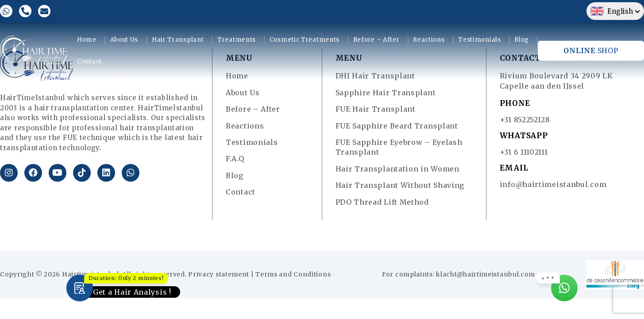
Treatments (237, 40)
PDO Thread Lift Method (382, 202)
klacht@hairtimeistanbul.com (486, 274)
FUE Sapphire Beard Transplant (397, 126)
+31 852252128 (525, 120)
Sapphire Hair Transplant (386, 93)
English (612, 11)
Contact (89, 61)
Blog (522, 40)
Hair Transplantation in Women (397, 169)
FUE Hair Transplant (376, 109)
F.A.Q (235, 159)
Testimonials (479, 40)
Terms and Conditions (293, 274)
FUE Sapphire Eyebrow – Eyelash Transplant (399, 147)
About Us (124, 40)
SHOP (591, 51)
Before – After (376, 40)
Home (87, 40)
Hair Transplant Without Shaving (400, 185)
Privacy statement (219, 274)
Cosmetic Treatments (305, 40)
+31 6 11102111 (524, 152)
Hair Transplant (178, 40)
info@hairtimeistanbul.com (553, 184)
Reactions (429, 40)
